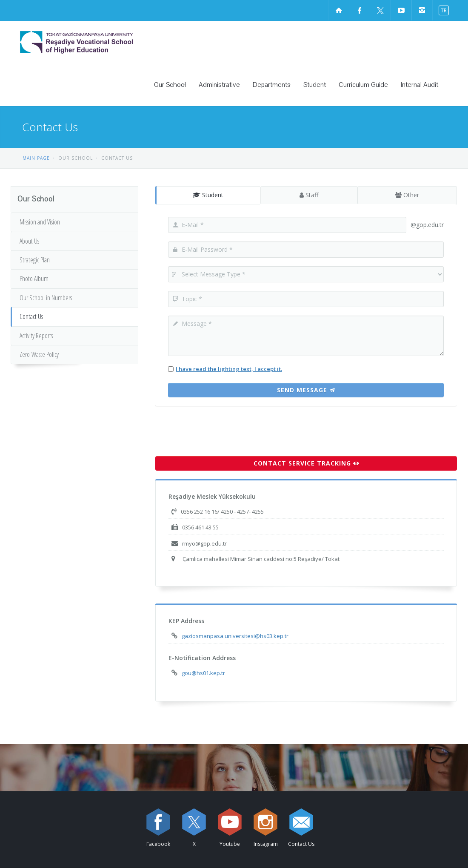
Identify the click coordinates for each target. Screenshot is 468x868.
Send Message (306, 390)
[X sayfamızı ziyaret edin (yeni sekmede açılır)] (380, 10)
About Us (29, 241)
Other (407, 195)
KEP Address (186, 621)
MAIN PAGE (36, 158)
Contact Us (31, 316)
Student (208, 195)
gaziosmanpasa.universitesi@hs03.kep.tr (235, 636)
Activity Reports (36, 336)
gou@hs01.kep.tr (203, 673)
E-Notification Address (202, 658)
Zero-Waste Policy (39, 354)
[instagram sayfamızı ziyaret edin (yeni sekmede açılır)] (422, 10)
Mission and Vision (40, 222)
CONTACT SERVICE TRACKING (306, 463)
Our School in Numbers (46, 298)
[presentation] (220, 431)
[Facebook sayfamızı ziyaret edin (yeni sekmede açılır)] (360, 10)
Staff (308, 195)
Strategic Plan (35, 260)
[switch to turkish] (442, 10)
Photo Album (34, 279)
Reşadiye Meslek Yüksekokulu (212, 496)
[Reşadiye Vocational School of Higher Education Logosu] (100, 42)
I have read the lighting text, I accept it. (229, 369)
